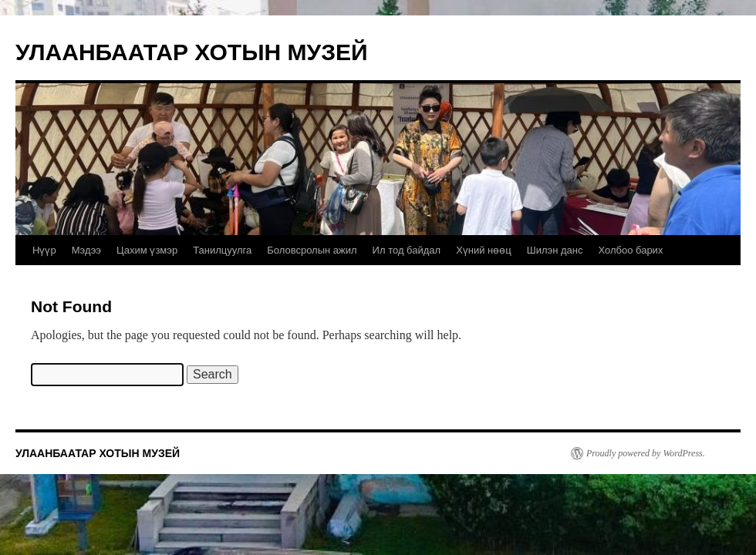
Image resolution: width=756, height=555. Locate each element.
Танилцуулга (222, 250)
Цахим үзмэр (147, 250)
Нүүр (44, 250)
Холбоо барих (630, 250)
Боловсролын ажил (312, 250)
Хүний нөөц (484, 250)
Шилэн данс (555, 250)
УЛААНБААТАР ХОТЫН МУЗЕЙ (192, 52)
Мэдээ (86, 250)
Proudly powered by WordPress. (646, 453)
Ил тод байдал (407, 250)
